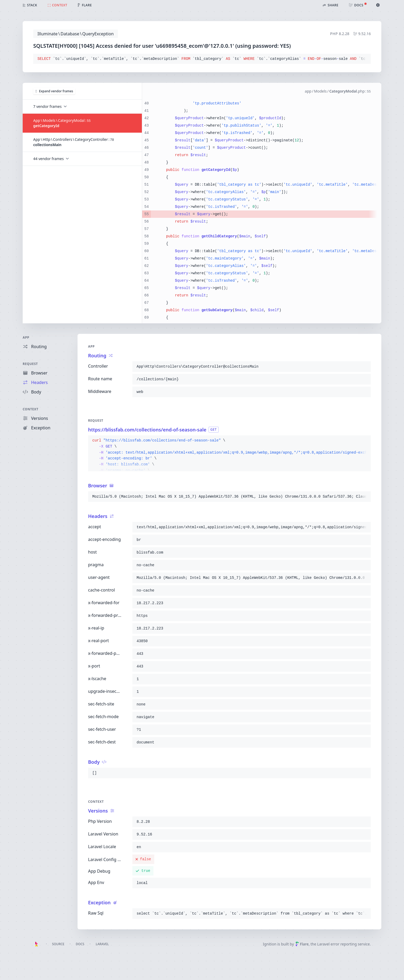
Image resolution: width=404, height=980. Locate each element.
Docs (80, 944)
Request (30, 364)
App (26, 337)
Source (58, 944)
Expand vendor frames (54, 91)
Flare (302, 944)
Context (31, 409)
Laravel (102, 944)
